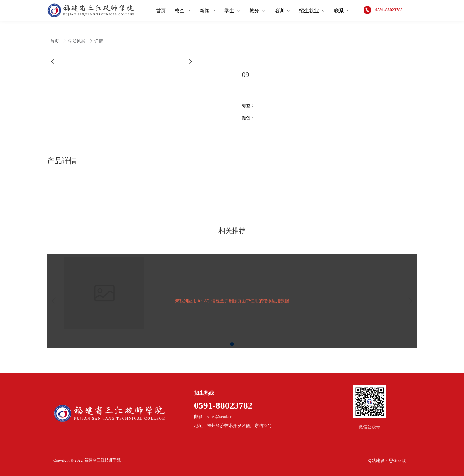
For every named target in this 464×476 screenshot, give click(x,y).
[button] (53, 61)
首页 (55, 41)
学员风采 (77, 41)
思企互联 (397, 461)
